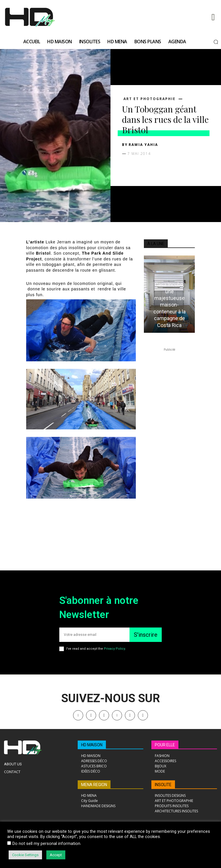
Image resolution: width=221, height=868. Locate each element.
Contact (12, 772)
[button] (216, 42)
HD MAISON (92, 745)
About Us (13, 764)
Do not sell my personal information (46, 843)
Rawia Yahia (143, 145)
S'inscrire (146, 635)
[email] (94, 635)
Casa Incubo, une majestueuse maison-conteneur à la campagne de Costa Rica (169, 305)
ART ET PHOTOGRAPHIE (149, 99)
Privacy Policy (114, 649)
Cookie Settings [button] (25, 855)
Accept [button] (56, 855)
